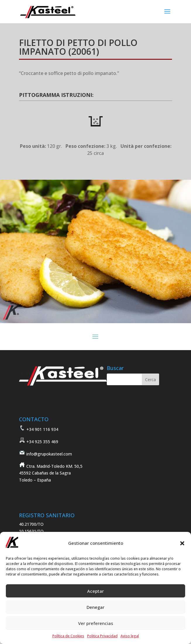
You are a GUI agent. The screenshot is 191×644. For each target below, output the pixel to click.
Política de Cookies (68, 636)
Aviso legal (130, 636)
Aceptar (95, 591)
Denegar (95, 607)
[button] (182, 543)
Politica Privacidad (102, 636)
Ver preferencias (96, 623)
